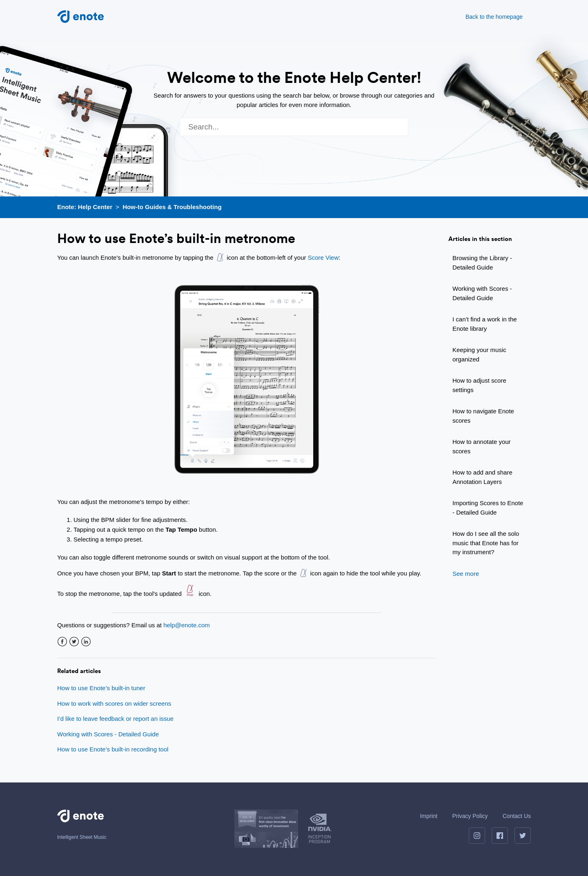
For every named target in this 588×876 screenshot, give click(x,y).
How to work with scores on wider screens (114, 703)
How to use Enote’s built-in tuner (101, 688)
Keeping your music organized (479, 354)
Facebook (62, 642)
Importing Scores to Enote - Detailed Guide (488, 508)
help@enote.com (187, 625)
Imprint (429, 816)
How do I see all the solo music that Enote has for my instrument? (486, 543)
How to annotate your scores (482, 446)
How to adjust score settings (479, 385)
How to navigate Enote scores (483, 416)
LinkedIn (86, 642)
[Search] (294, 127)
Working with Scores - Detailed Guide (482, 293)
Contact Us (517, 816)
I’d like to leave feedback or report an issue (115, 719)
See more (466, 574)
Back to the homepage (494, 17)
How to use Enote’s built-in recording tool (113, 749)
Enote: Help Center (85, 207)
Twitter (74, 642)
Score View (323, 257)
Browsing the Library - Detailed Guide (482, 263)
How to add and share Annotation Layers (482, 477)
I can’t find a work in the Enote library (485, 324)
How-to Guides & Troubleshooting (172, 207)
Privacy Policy (470, 816)
